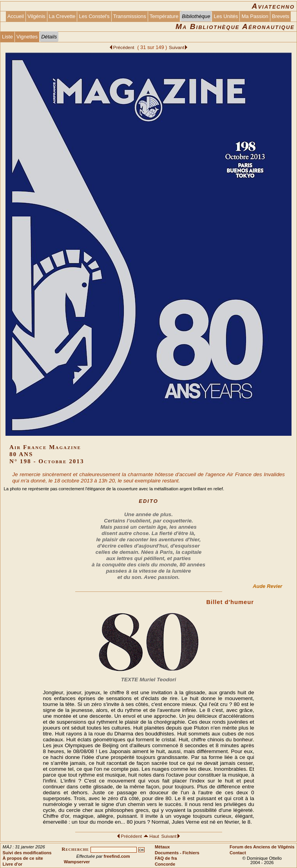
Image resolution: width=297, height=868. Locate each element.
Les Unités (226, 16)
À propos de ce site (23, 858)
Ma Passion (255, 16)
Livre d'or (13, 864)
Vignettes (27, 37)
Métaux (162, 847)
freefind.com (117, 856)
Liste (7, 37)
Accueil (16, 16)
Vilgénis (36, 16)
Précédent (124, 47)
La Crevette (62, 16)
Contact (238, 853)
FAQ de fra (166, 858)
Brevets (281, 16)
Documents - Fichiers (177, 853)
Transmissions (130, 16)
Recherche (75, 849)
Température (164, 16)
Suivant (177, 47)
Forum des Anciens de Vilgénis (262, 847)
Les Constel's (94, 16)
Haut (155, 836)
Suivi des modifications (27, 853)
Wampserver (77, 862)
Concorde (165, 864)
